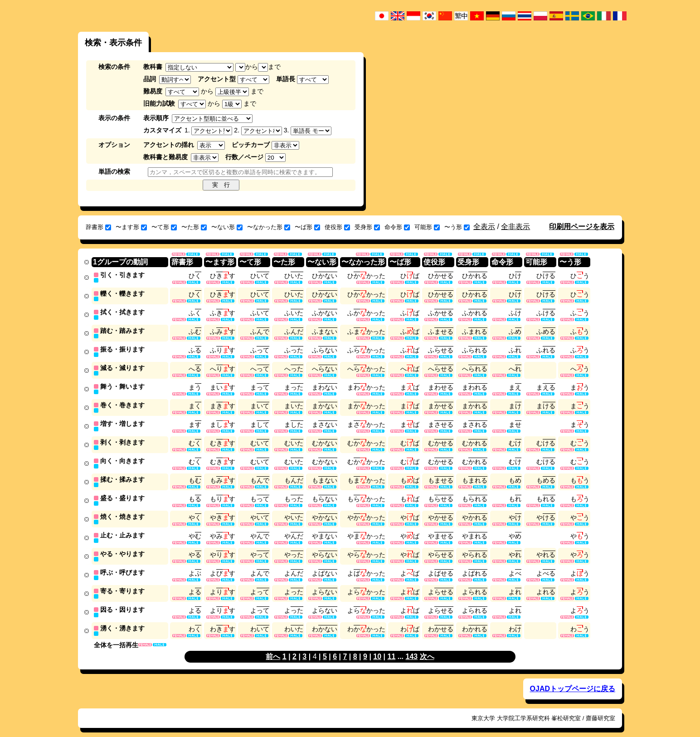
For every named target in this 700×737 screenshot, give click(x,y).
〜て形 (164, 227)
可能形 (427, 227)
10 (377, 647)
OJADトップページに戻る (573, 680)
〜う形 (457, 227)
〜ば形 (307, 227)
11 (391, 647)
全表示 (484, 227)
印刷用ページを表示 (582, 227)
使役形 (337, 227)
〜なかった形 (269, 227)
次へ (427, 647)
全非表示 (515, 227)
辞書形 (98, 227)
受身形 (367, 227)
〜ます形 (131, 227)
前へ (273, 647)
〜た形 (194, 227)
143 (412, 647)
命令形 (397, 227)
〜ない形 (227, 227)
